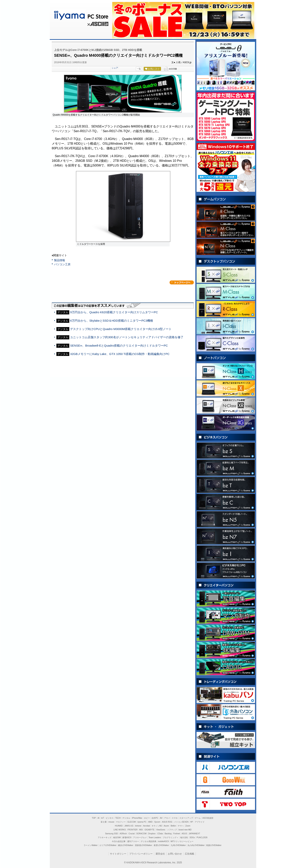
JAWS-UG (129, 826)
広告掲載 (189, 854)
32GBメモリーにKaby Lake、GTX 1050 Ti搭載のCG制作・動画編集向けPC (120, 354)
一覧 (139, 69)
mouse (111, 822)
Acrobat (146, 826)
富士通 (104, 822)
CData (160, 834)
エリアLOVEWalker (108, 845)
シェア (115, 68)
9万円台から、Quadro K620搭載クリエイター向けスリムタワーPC (114, 312)
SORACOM (141, 834)
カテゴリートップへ (182, 282)
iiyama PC (142, 822)
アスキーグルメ (140, 837)
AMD (150, 822)
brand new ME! (185, 830)
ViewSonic (161, 830)
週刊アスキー (133, 841)
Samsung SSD (112, 834)
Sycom (157, 822)
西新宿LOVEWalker (144, 845)
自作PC (155, 818)
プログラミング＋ (171, 837)
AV (161, 818)
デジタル (126, 818)
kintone (138, 826)
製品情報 (60, 260)
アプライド (200, 822)
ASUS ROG (167, 822)
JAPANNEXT (194, 834)
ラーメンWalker (91, 845)
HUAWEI (119, 826)
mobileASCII (164, 841)
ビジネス (110, 818)
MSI (141, 830)
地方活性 (184, 837)
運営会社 (160, 854)
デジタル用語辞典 (149, 841)
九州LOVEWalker (178, 845)
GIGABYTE (149, 830)
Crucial (131, 834)
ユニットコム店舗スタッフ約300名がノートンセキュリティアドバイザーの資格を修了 (127, 337)
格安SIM (117, 837)
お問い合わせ (175, 854)
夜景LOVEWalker (161, 845)
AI (98, 818)
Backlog (168, 834)
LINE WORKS (120, 830)
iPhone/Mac (137, 818)
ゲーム (198, 818)
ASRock (123, 834)
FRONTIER (133, 830)
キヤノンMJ (157, 826)
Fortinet (177, 834)
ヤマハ (181, 826)
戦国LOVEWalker (214, 845)
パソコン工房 (62, 264)
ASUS (184, 834)
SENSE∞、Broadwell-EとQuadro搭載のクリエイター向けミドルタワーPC (119, 346)
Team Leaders (155, 837)
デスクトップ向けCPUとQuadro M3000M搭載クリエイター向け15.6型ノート (121, 329)
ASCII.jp (97, 25)
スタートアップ (186, 818)
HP (192, 822)
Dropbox (152, 834)
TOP (94, 818)
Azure (166, 826)
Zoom (188, 826)
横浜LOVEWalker (126, 845)
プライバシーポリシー (141, 854)
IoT (102, 818)
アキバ (167, 818)
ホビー (147, 818)
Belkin (173, 826)
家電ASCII (127, 837)
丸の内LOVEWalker (196, 845)
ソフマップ (172, 830)
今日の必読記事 (119, 841)
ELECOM (132, 822)
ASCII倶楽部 (208, 818)
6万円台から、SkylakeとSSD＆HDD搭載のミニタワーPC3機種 (112, 321)
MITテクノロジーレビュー (182, 841)
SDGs (192, 837)
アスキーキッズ (105, 837)
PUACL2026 (202, 837)
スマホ (175, 818)
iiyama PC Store (80, 15)
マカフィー (121, 822)
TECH (118, 818)
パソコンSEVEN (181, 822)
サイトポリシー (118, 854)
